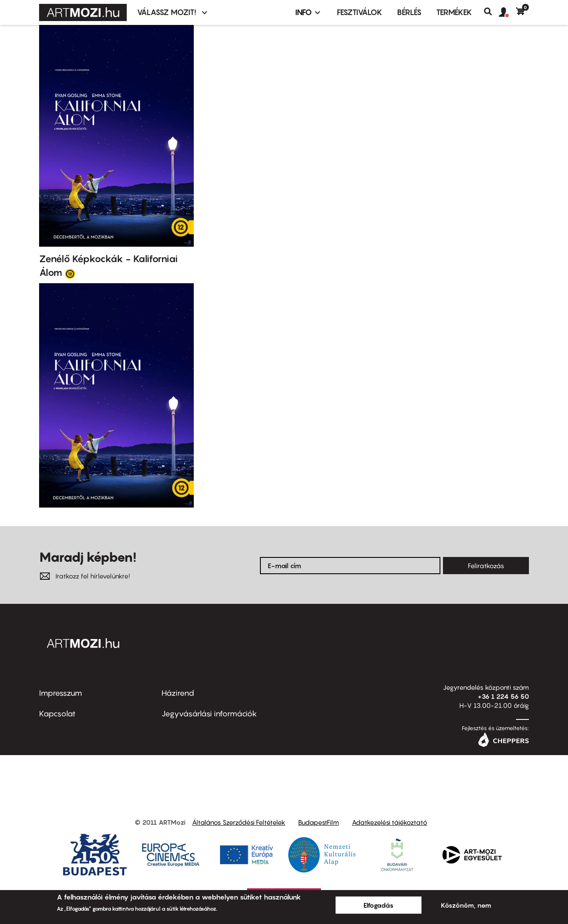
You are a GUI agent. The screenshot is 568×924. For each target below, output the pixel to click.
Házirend (178, 693)
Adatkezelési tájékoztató (389, 822)
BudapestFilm (319, 822)
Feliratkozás (486, 566)
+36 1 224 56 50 (503, 696)
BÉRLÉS (409, 12)
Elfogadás (379, 905)
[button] (507, 12)
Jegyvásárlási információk (209, 714)
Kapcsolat (57, 714)
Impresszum (61, 693)
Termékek (454, 12)
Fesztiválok (360, 12)
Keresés (491, 12)
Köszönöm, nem (466, 905)
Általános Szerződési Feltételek (239, 822)
